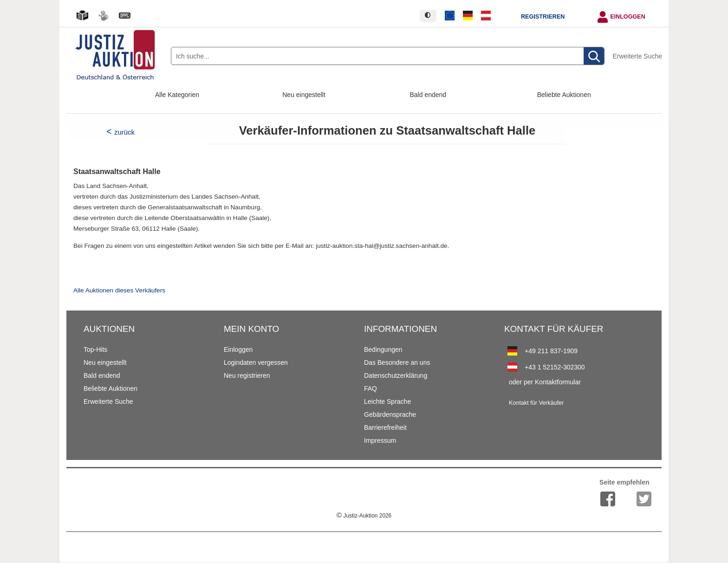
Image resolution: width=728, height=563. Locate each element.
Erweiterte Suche (637, 56)
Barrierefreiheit (385, 427)
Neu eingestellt (304, 95)
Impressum (380, 440)
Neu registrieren (247, 375)
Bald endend (428, 95)
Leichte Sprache (387, 401)
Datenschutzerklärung (396, 375)
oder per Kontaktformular (545, 382)
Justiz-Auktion (364, 516)
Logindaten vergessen (256, 362)
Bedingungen (383, 349)
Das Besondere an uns (397, 362)
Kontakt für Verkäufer (536, 403)
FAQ (370, 388)
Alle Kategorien (177, 95)
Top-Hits (95, 349)
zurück (124, 132)
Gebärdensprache (390, 414)
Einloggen (628, 17)
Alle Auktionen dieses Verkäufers (119, 290)
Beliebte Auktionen (564, 95)
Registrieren (543, 17)
